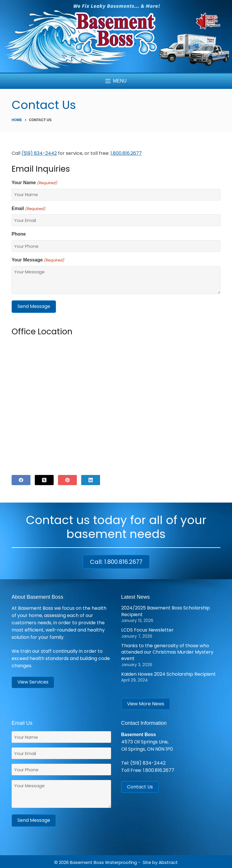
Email (28, 209)
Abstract (168, 861)
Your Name (34, 183)
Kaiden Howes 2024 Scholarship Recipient (168, 673)
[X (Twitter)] (44, 479)
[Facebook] (21, 479)
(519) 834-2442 (148, 762)
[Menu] (116, 81)
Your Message (38, 260)
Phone (19, 234)
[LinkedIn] (91, 479)
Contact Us (140, 786)
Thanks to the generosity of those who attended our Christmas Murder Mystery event (167, 651)
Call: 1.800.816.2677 (116, 561)
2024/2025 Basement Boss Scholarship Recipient (166, 610)
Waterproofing (121, 861)
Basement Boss (87, 861)
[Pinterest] (67, 479)
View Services (33, 681)
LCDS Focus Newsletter (147, 629)
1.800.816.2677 (126, 153)
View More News (146, 703)
